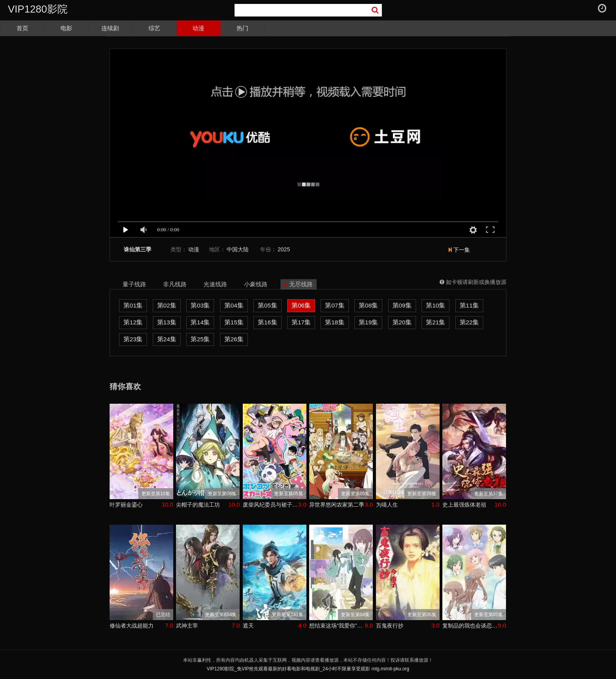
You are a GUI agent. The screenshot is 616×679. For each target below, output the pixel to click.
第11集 (469, 305)
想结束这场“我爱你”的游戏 (337, 626)
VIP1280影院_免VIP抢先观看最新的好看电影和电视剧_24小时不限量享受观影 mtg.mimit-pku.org (308, 669)
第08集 (368, 305)
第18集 (335, 322)
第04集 (234, 305)
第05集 (267, 305)
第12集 (133, 322)
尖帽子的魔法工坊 (198, 505)
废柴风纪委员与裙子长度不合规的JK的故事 (270, 505)
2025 (284, 249)
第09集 (402, 305)
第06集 (301, 305)
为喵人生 (387, 505)
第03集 (200, 305)
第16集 (267, 322)
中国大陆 (238, 249)
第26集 (234, 339)
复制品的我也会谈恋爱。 (470, 626)
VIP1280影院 (38, 9)
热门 (242, 28)
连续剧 (110, 28)
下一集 (459, 250)
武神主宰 (187, 626)
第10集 (435, 305)
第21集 (435, 322)
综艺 (154, 28)
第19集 (368, 322)
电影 (66, 28)
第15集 (234, 322)
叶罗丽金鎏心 (126, 505)
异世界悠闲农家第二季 (337, 505)
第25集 (200, 339)
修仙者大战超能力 (132, 626)
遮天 (248, 626)
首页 (22, 28)
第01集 (133, 305)
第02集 (167, 305)
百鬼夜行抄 (390, 626)
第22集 (469, 322)
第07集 (335, 305)
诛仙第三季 (137, 250)
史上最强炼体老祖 (464, 505)
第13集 (167, 322)
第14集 (200, 322)
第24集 (167, 339)
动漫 (198, 28)
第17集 (301, 322)
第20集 (402, 322)
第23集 (133, 339)
